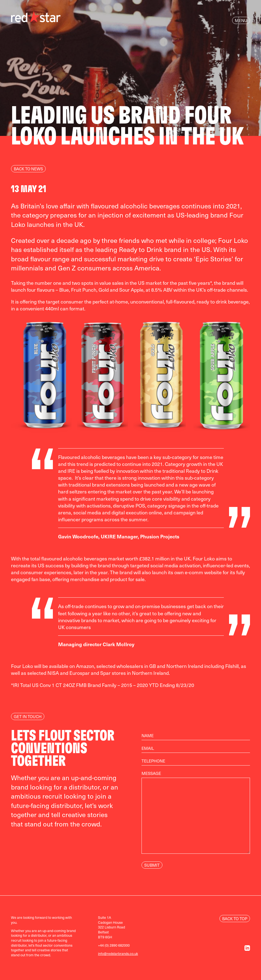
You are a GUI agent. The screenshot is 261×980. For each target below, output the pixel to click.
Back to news (28, 169)
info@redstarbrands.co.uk (118, 953)
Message (196, 815)
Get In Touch (28, 716)
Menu (241, 20)
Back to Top (235, 919)
